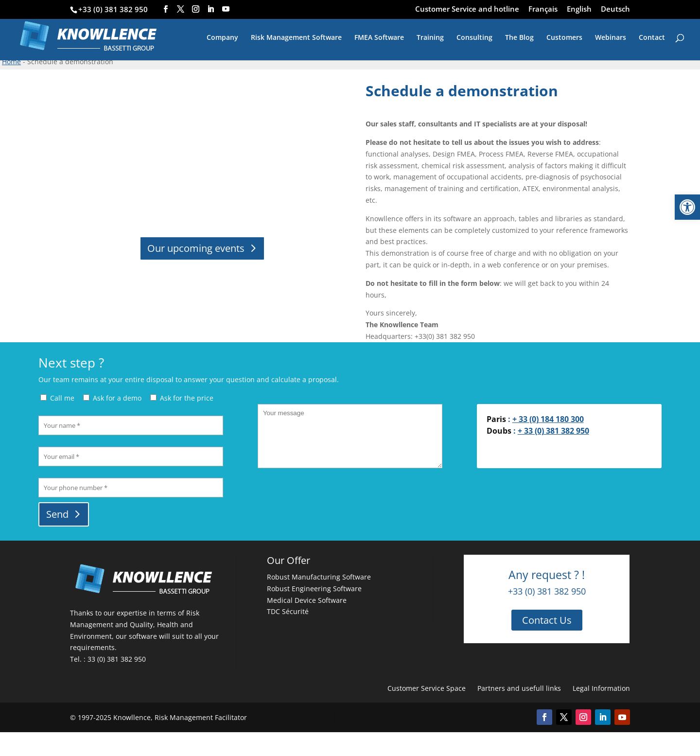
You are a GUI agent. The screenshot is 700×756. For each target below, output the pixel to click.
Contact (652, 38)
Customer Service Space (427, 688)
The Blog (519, 38)
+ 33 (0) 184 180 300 (548, 419)
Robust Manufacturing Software (319, 577)
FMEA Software (379, 38)
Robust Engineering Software (314, 589)
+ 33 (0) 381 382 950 (553, 431)
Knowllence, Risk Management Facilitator (180, 717)
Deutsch (615, 9)
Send (57, 514)
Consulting (474, 38)
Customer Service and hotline (467, 9)
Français (543, 9)
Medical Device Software (307, 600)
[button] (687, 207)
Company (222, 38)
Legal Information (601, 688)
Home (11, 62)
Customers (564, 38)
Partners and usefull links (519, 688)
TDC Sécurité (288, 611)
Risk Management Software (296, 38)
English (579, 9)
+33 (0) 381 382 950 (113, 9)
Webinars (611, 38)
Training (430, 38)
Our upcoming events (196, 248)
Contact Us (547, 620)
